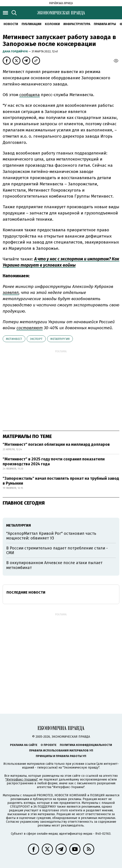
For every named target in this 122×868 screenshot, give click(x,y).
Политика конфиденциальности (86, 745)
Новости (11, 24)
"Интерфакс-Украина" (21, 780)
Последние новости (26, 592)
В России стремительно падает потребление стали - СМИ (57, 551)
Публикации (31, 24)
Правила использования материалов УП (61, 750)
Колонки (52, 24)
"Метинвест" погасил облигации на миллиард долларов (56, 444)
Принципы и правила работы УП (61, 756)
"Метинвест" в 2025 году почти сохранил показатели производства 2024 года (54, 462)
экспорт (36, 339)
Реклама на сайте (24, 745)
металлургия (60, 339)
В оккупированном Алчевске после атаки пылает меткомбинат (54, 565)
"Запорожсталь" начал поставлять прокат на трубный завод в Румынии (61, 481)
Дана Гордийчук (16, 51)
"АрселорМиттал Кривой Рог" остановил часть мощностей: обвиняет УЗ (51, 536)
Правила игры (105, 24)
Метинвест (14, 339)
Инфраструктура (77, 24)
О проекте (49, 745)
